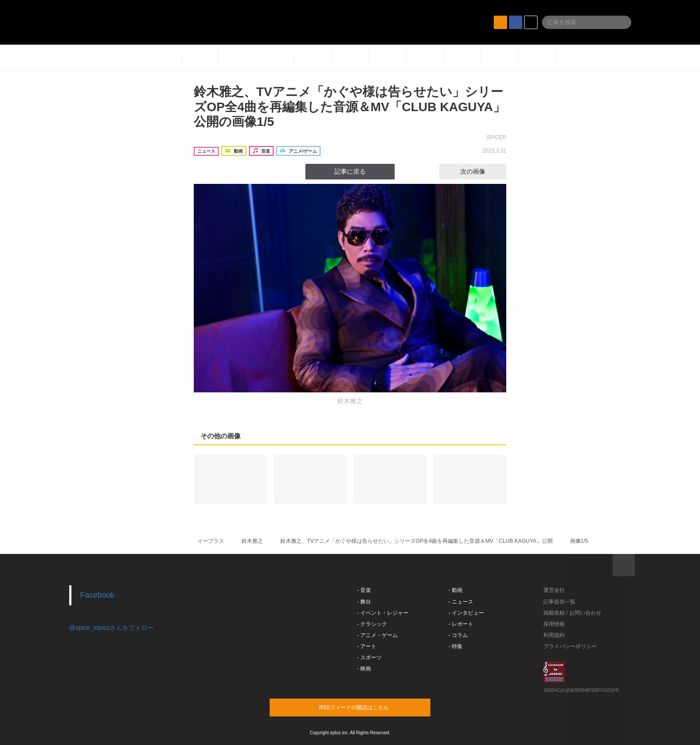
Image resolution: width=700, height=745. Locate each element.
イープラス (211, 541)
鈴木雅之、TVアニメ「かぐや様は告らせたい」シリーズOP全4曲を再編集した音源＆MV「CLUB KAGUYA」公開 (417, 541)
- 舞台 (364, 602)
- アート (367, 646)
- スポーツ (369, 658)
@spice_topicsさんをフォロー (111, 628)
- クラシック (372, 624)
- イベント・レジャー (383, 613)
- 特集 (456, 646)
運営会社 (554, 590)
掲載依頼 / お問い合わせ (572, 613)
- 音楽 (364, 590)
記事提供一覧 (559, 602)
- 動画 (456, 590)
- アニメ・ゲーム (377, 635)
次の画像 (481, 171)
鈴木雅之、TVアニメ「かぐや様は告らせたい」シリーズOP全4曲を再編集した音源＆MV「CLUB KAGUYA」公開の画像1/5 (350, 107)
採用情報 (554, 624)
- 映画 (364, 669)
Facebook (98, 595)
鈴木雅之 (252, 541)
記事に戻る (350, 171)
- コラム (458, 635)
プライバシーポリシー (570, 646)
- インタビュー (466, 613)
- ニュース (461, 602)
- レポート (461, 624)
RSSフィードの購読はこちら (367, 707)
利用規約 (554, 635)
